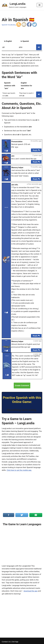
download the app (31, 591)
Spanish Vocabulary (9, 25)
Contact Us (6, 642)
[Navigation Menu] (39, 5)
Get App (15, 642)
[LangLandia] (14, 5)
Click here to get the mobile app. (19, 470)
